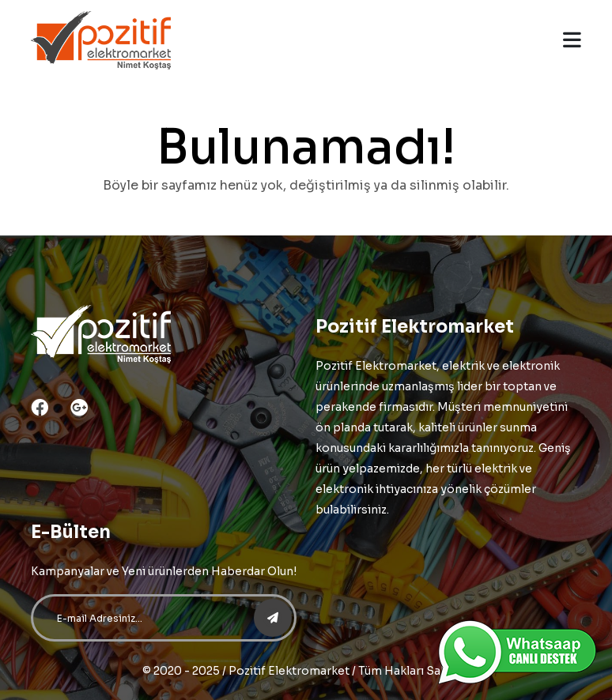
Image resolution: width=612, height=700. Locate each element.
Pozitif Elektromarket (289, 671)
